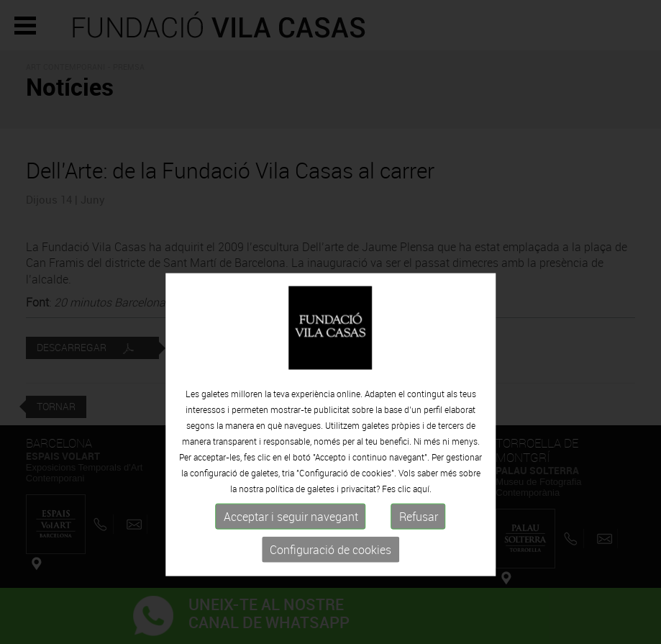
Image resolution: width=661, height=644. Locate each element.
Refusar (419, 550)
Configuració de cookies (330, 584)
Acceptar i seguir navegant (291, 550)
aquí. (422, 522)
